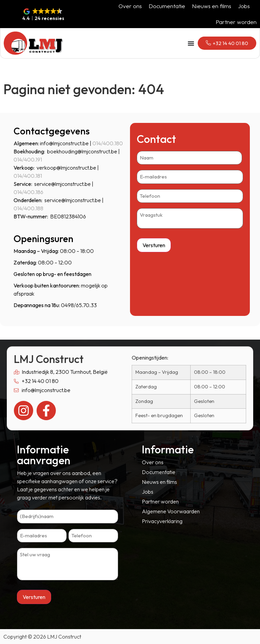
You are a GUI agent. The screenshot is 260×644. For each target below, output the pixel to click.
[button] (43, 15)
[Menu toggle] (191, 43)
